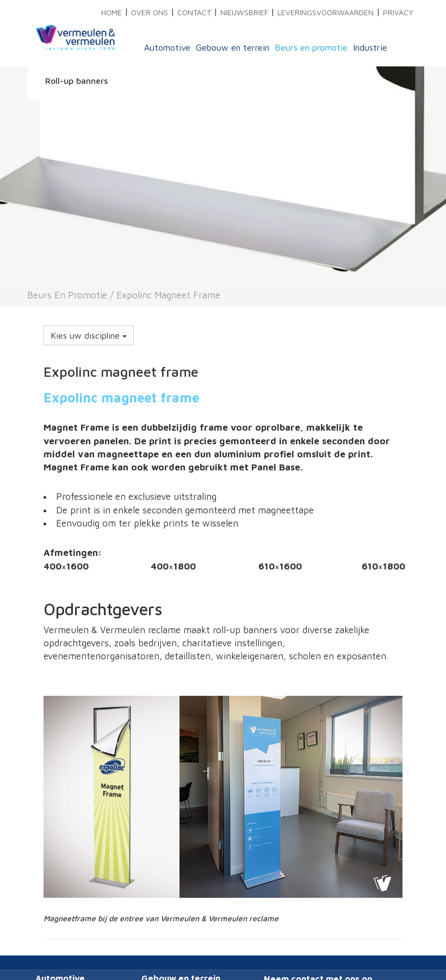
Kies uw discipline (89, 335)
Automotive (167, 47)
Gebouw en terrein (233, 47)
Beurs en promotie (311, 47)
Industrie (370, 47)
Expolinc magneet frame (168, 295)
